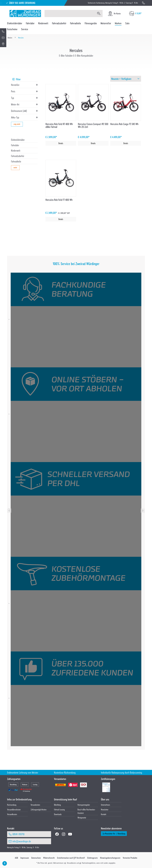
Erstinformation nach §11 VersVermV (71, 858)
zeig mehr (17, 124)
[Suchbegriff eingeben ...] (70, 13)
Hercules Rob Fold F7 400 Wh (59, 200)
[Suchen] (99, 13)
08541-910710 (18, 834)
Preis (13, 91)
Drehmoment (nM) (19, 111)
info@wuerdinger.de (22, 841)
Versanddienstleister (14, 809)
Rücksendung (12, 805)
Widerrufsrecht (49, 858)
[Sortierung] (126, 79)
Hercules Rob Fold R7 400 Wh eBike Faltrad (59, 125)
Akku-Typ (15, 117)
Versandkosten (12, 814)
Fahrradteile (16, 161)
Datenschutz (36, 858)
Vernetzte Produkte (130, 858)
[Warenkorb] (135, 14)
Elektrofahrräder (18, 140)
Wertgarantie (82, 818)
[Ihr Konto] (114, 14)
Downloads (58, 814)
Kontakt (104, 814)
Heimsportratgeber (84, 805)
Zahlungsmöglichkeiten (39, 809)
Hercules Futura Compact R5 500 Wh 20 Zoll (93, 125)
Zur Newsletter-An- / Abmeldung (114, 833)
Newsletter (105, 809)
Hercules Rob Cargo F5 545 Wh (124, 124)
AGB (16, 858)
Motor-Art (15, 104)
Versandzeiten (35, 805)
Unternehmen (105, 805)
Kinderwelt (16, 150)
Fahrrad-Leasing (59, 809)
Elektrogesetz (92, 858)
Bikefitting (57, 805)
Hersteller (15, 85)
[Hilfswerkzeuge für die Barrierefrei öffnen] (5, 863)
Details (61, 143)
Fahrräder (15, 145)
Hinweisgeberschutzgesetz (110, 858)
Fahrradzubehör (18, 156)
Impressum (25, 858)
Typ (13, 98)
